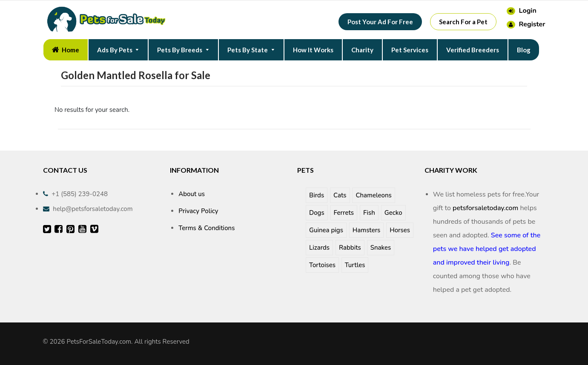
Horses (400, 230)
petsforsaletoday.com (485, 208)
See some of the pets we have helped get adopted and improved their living (487, 249)
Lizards (319, 248)
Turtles (355, 265)
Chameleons (373, 195)
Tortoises (322, 265)
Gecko (393, 213)
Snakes (381, 248)
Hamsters (367, 230)
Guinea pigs (326, 230)
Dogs (317, 213)
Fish (369, 213)
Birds (317, 195)
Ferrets (344, 213)
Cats (340, 195)
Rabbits (350, 248)
